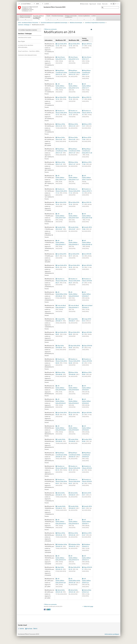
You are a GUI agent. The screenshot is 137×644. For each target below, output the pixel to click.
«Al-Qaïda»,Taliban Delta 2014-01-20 (61, 583)
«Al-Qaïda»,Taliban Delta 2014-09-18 (87, 245)
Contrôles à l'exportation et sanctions (95, 23)
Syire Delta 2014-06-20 (61, 415)
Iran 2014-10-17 (87, 204)
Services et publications (84, 16)
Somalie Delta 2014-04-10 (61, 508)
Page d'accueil (93, 4)
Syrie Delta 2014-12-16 (61, 46)
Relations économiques (76, 23)
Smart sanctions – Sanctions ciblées (29, 51)
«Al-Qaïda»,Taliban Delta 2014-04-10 (61, 524)
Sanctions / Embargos (24, 25)
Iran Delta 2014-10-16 (61, 204)
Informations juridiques (112, 634)
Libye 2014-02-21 (87, 569)
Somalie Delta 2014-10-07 (61, 229)
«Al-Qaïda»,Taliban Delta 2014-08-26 (74, 296)
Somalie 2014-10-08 (87, 229)
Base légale (21, 41)
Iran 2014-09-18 (87, 256)
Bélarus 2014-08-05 (87, 374)
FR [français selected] (114, 4)
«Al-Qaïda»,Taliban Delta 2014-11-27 (61, 180)
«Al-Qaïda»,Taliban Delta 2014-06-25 (61, 403)
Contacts (99, 4)
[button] (103, 7)
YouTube (30, 629)
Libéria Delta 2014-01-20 (61, 592)
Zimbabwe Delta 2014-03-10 (61, 546)
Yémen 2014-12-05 (87, 139)
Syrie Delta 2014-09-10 (61, 267)
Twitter (22, 629)
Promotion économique (57, 16)
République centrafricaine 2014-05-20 (86, 457)
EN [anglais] (118, 4)
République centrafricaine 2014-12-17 (86, 74)
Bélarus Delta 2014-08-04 (61, 374)
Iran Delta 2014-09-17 (61, 256)
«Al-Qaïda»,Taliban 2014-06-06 (86, 430)
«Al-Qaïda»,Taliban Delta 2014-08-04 (61, 390)
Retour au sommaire (51, 29)
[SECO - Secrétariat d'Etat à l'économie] (43, 9)
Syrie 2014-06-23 (87, 415)
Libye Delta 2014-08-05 (61, 348)
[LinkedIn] (50, 609)
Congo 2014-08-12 (87, 321)
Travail (48, 16)
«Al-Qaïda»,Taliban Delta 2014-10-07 (61, 218)
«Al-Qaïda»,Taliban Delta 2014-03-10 (61, 560)
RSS (36, 629)
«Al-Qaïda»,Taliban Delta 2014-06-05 (61, 430)
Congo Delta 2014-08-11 (61, 321)
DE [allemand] (111, 4)
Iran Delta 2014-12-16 (61, 99)
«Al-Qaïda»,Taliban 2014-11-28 (87, 180)
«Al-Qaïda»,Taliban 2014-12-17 (86, 88)
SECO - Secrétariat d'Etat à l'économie (28, 23)
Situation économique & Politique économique (26, 16)
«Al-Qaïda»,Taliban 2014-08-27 (86, 296)
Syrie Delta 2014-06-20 (74, 415)
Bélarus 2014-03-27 (87, 535)
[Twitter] (46, 609)
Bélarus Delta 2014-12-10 (61, 126)
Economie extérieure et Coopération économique (38, 18)
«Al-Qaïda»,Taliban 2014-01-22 (86, 583)
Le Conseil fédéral (25, 4)
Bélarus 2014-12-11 (87, 126)
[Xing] (48, 609)
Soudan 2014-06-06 (87, 441)
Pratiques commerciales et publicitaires (71, 16)
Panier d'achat (85, 4)
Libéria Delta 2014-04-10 (61, 495)
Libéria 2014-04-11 (87, 495)
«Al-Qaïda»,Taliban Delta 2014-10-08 (87, 218)
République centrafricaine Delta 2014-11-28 (87, 153)
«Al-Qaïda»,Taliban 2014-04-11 (86, 524)
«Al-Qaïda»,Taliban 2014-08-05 (86, 390)
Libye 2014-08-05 (87, 348)
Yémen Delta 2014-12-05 (61, 139)
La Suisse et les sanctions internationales (26, 46)
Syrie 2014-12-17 (87, 46)
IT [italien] (116, 4)
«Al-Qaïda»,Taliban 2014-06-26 (86, 403)
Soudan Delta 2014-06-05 (61, 441)
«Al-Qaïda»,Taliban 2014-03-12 (86, 560)
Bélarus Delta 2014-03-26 (61, 535)
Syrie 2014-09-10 (87, 267)
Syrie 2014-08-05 (87, 334)
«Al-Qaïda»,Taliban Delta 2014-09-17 (61, 245)
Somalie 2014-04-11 (87, 508)
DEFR (36, 4)
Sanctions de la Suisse (25, 37)
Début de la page (88, 606)
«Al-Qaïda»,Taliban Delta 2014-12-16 (61, 88)
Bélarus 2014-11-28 (87, 164)
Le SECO (46, 4)
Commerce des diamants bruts (27, 55)
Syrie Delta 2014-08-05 (61, 334)
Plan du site (105, 4)
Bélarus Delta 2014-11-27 (61, 164)
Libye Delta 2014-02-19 (61, 569)
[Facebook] (45, 609)
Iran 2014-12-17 (87, 99)
